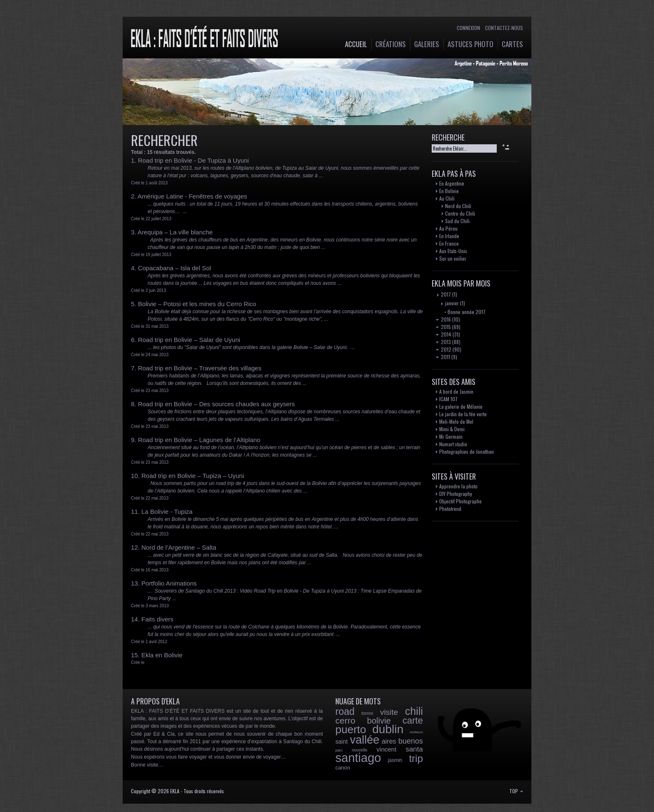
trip (416, 758)
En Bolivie (449, 191)
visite (389, 712)
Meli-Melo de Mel (456, 421)
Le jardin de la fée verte (463, 414)
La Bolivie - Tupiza (167, 512)
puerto (351, 729)
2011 (443, 357)
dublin (388, 729)
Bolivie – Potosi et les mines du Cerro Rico (197, 304)
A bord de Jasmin (456, 391)
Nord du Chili (458, 206)
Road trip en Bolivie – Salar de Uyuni (189, 340)
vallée (365, 740)
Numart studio (453, 444)
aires (389, 741)
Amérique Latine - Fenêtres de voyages (192, 196)
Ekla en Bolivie (162, 655)
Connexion (468, 28)
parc (339, 750)
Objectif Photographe (460, 501)
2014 (444, 334)
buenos (411, 741)
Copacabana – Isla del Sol (175, 268)
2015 (443, 327)
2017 (443, 294)
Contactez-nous (504, 28)
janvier (449, 303)
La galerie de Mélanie (461, 406)
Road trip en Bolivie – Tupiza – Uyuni (193, 476)
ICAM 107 (448, 399)
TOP (516, 791)
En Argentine (452, 183)
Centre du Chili (460, 213)
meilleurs (416, 732)
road (345, 711)
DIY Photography (456, 494)
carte (413, 720)
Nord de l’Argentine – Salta (179, 547)
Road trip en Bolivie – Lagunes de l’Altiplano (199, 440)
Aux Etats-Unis (453, 251)
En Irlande (449, 236)
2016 (443, 319)
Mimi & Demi (452, 429)
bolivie (379, 721)
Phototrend (450, 509)
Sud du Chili (457, 221)
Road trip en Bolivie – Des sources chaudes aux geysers (216, 404)
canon (343, 768)
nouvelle (360, 750)
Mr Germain (451, 436)
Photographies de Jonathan (467, 451)
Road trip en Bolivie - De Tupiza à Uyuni (194, 160)
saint (342, 742)
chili (414, 711)
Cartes (512, 44)
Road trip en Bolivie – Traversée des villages (200, 368)
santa (414, 749)
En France (449, 243)
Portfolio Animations (169, 583)
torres (367, 713)
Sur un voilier (453, 258)
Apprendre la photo (458, 486)
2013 (443, 342)
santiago (358, 758)
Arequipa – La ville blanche (175, 232)
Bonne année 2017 (467, 312)
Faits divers (157, 619)
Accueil (356, 44)
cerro (345, 720)
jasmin (395, 760)
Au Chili (447, 198)
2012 (444, 349)
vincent (387, 749)
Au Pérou (448, 228)
